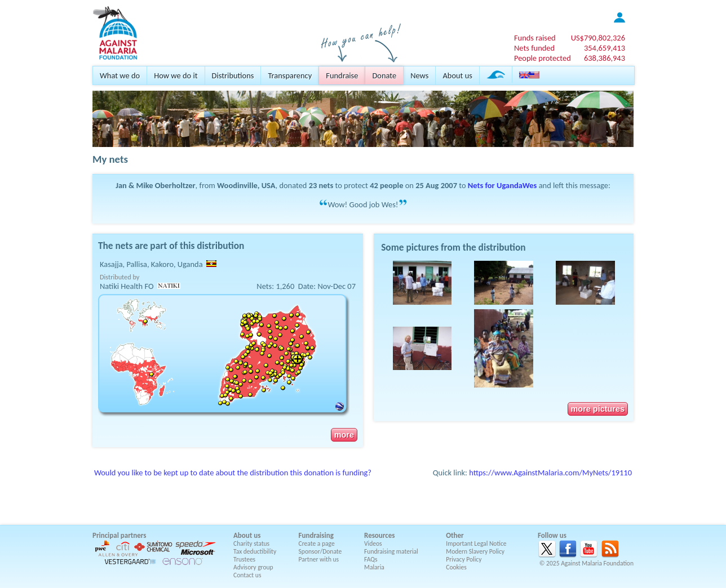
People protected (543, 58)
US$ (598, 38)
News (419, 75)
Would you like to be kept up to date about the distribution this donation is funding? (233, 473)
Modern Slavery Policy (475, 551)
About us (457, 75)
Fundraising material (391, 551)
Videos (373, 544)
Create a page (317, 544)
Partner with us (319, 559)
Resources (379, 535)
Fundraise (342, 75)
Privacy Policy (464, 559)
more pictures (598, 409)
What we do (120, 75)
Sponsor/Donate (320, 551)
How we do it (176, 75)
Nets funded (534, 48)
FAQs (371, 559)
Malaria (374, 567)
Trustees (244, 559)
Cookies (456, 567)
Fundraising (316, 535)
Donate (384, 75)
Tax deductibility (255, 551)
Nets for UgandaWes (503, 185)
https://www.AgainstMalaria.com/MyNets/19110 (550, 473)
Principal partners (119, 535)
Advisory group (253, 567)
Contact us (247, 575)
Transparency (290, 75)
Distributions (233, 75)
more (344, 435)
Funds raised (535, 38)
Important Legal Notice (476, 544)
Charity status (251, 544)
